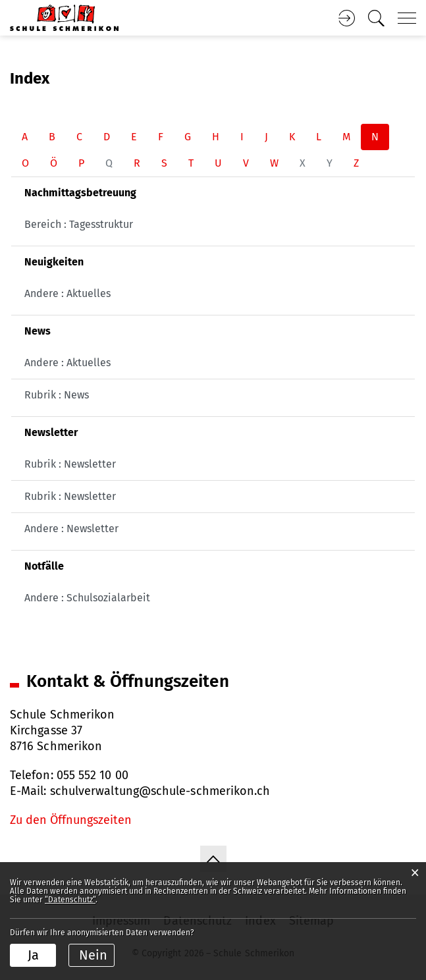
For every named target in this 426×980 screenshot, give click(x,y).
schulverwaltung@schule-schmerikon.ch (160, 791)
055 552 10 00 (93, 775)
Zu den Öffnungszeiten (71, 820)
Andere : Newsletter (71, 529)
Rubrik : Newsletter (70, 464)
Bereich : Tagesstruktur (79, 224)
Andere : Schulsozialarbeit (87, 598)
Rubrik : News (57, 395)
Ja (33, 955)
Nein (93, 955)
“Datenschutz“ (70, 900)
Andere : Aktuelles (67, 293)
